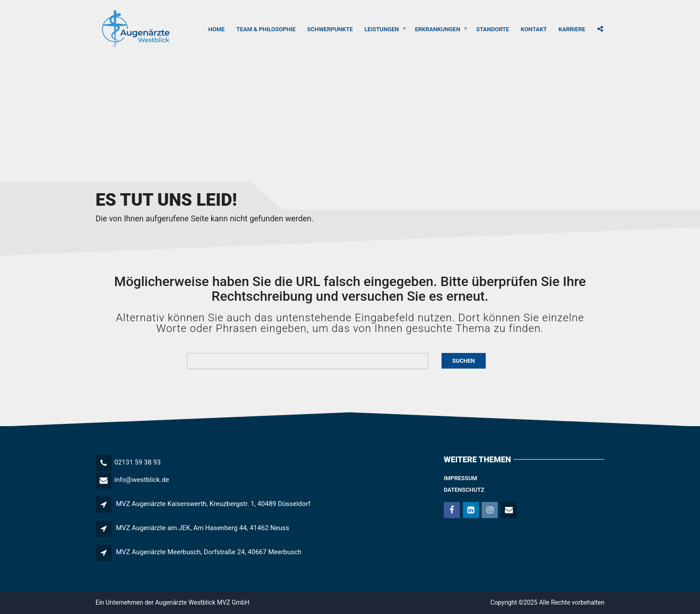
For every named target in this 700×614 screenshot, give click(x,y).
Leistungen (381, 29)
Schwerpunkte (330, 29)
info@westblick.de (142, 480)
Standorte (493, 29)
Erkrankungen (438, 29)
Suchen (464, 361)
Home (217, 29)
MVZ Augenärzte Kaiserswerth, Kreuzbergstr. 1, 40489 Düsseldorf (213, 504)
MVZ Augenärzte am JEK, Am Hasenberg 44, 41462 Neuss (203, 528)
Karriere (572, 29)
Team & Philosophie (266, 29)
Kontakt (534, 29)
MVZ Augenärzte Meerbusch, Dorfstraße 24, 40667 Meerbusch (209, 552)
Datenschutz (464, 490)
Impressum (460, 478)
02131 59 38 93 (137, 462)
